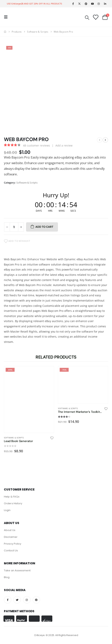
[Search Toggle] (87, 17)
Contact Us (11, 550)
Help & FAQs (12, 497)
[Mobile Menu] (7, 17)
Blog (7, 577)
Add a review (64, 145)
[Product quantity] (14, 227)
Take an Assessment (17, 570)
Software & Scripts (27, 183)
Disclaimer (11, 537)
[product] (29, 400)
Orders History (13, 503)
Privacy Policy (13, 544)
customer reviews (36, 145)
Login (7, 510)
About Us (10, 530)
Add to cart (44, 227)
